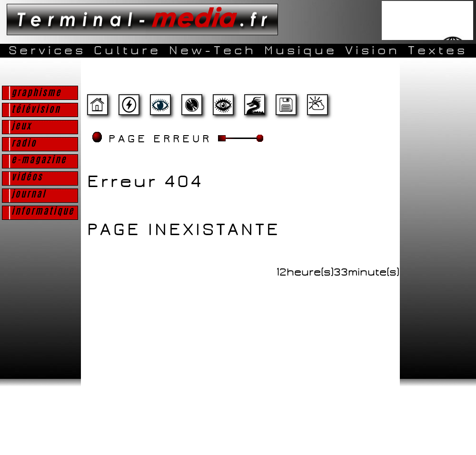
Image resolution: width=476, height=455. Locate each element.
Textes (438, 50)
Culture (127, 50)
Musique (301, 50)
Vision (372, 50)
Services (47, 50)
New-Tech (213, 50)
